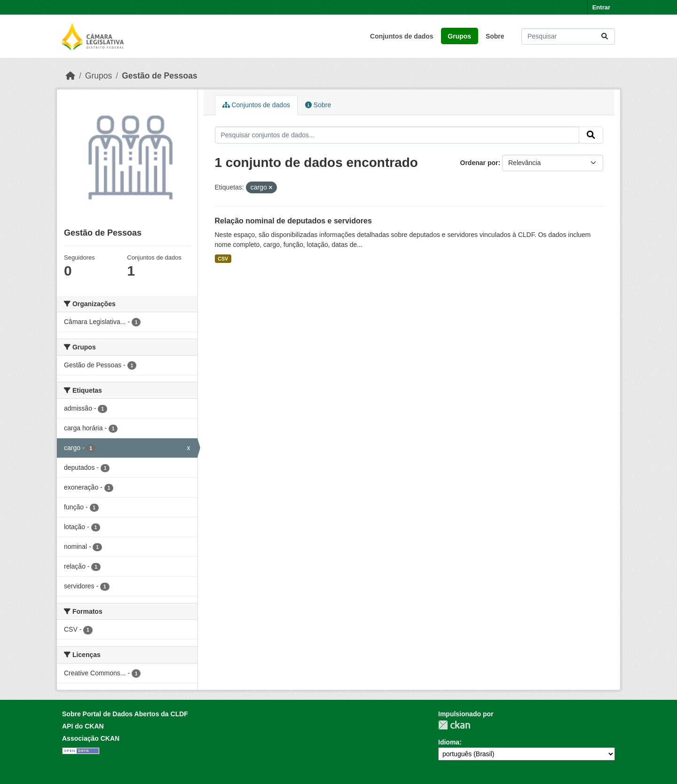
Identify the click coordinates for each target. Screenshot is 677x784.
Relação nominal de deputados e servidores (293, 221)
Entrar (601, 7)
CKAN (454, 725)
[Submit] (605, 36)
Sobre (495, 36)
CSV (223, 259)
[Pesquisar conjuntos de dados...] (568, 36)
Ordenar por (479, 163)
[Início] (71, 76)
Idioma (449, 742)
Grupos (459, 36)
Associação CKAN (91, 738)
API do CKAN (83, 726)
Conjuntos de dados (402, 36)
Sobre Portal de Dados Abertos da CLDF (125, 714)
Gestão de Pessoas (160, 76)
